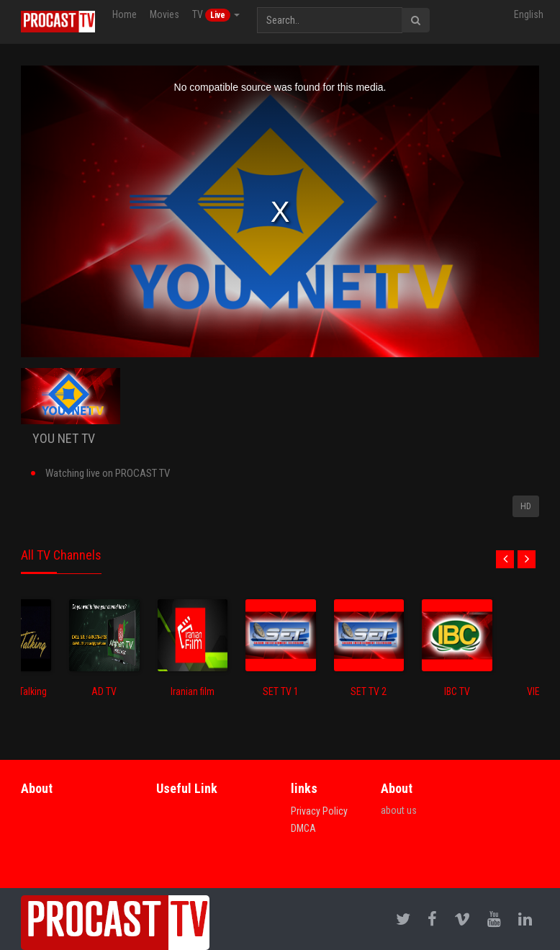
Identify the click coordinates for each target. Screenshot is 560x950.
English (529, 14)
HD (526, 506)
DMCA (303, 828)
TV (216, 15)
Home (125, 14)
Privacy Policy (319, 811)
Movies (164, 14)
